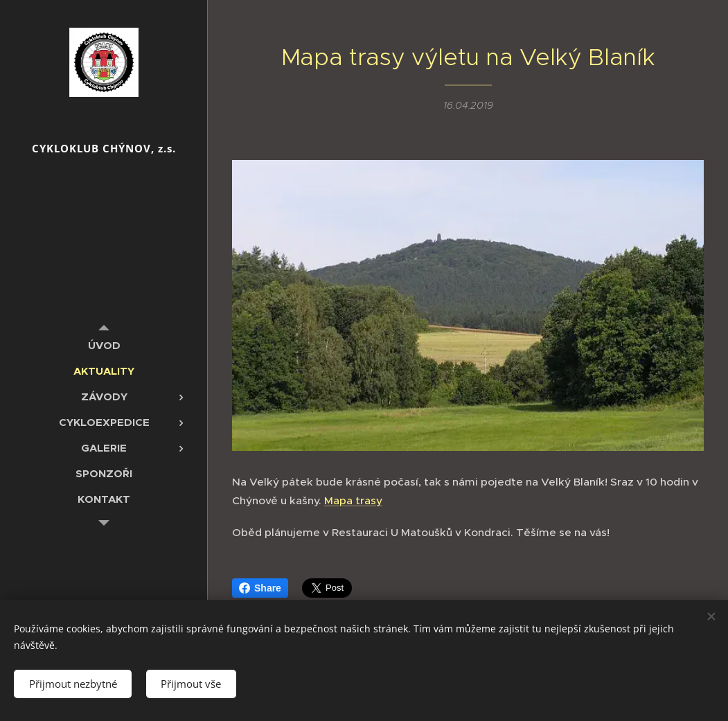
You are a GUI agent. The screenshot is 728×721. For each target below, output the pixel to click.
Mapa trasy (353, 500)
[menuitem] (104, 345)
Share (260, 588)
